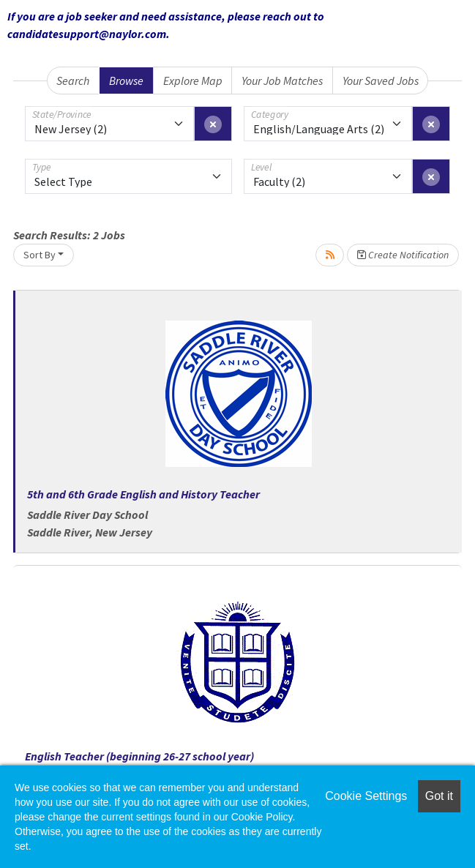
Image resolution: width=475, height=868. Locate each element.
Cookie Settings (366, 796)
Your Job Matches (282, 81)
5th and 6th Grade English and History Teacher (143, 494)
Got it (439, 796)
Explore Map (193, 81)
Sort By (40, 255)
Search (73, 81)
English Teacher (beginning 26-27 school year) (139, 756)
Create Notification (403, 255)
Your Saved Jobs (381, 81)
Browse (126, 81)
